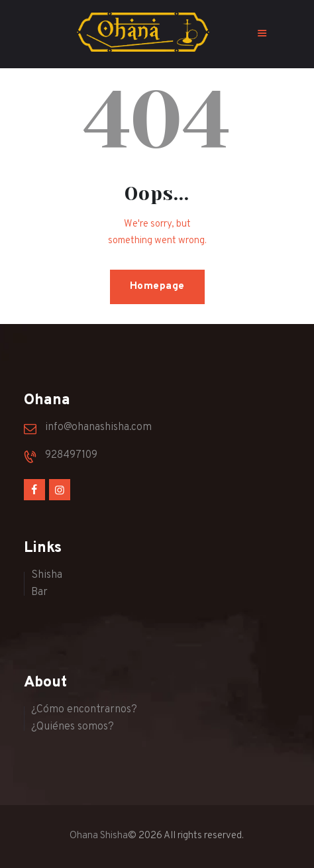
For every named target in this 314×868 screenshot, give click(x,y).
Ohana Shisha (99, 836)
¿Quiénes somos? (73, 727)
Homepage (157, 287)
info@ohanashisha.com (98, 427)
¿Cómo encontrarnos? (84, 710)
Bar (39, 592)
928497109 (71, 455)
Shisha (47, 575)
